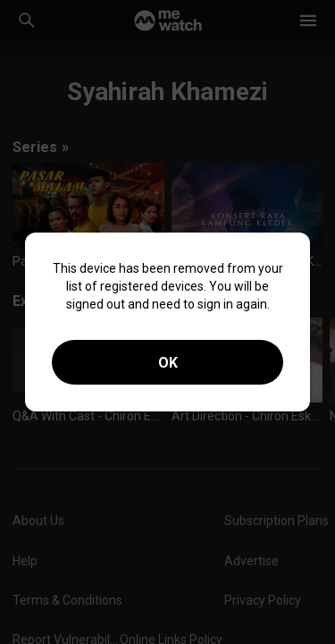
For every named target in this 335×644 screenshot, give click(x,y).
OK (168, 363)
